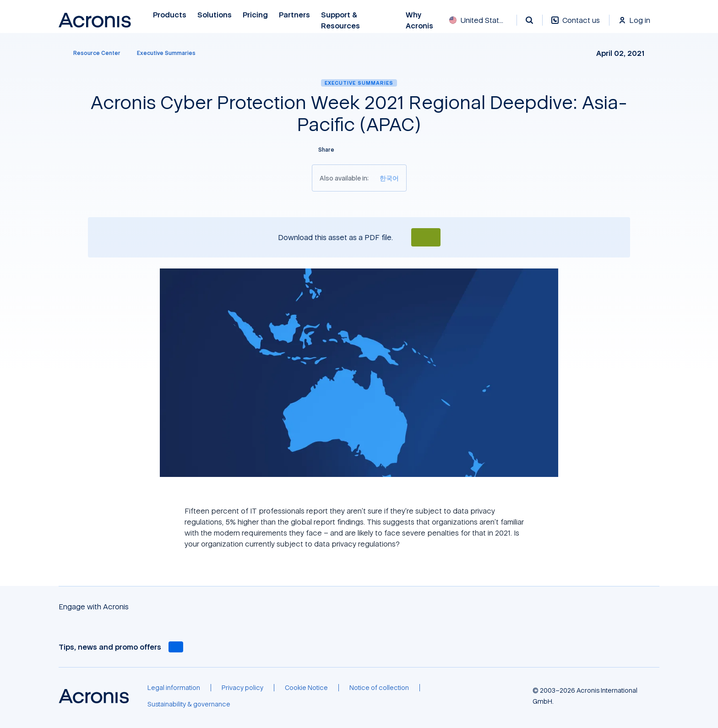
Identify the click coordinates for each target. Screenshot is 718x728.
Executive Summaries (359, 83)
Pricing (255, 15)
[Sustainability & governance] (189, 704)
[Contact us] (576, 25)
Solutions (215, 15)
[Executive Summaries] (166, 53)
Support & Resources (342, 20)
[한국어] (389, 178)
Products (170, 15)
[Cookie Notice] (306, 688)
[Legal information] (174, 688)
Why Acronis (419, 20)
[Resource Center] (91, 53)
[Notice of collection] (379, 688)
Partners (294, 15)
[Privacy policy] (242, 688)
